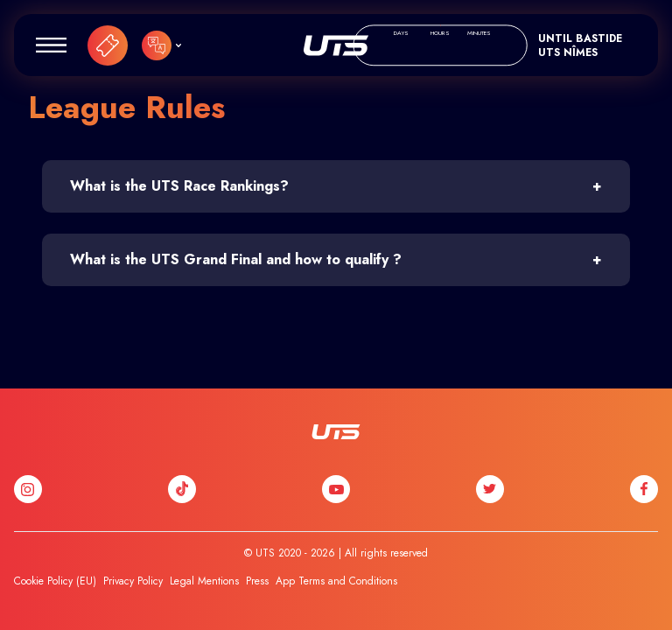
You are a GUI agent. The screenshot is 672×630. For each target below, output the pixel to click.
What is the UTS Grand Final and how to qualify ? (236, 259)
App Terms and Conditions (336, 581)
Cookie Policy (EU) (55, 581)
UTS (336, 45)
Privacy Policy (133, 581)
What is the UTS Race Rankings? (179, 186)
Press (257, 581)
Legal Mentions (204, 581)
